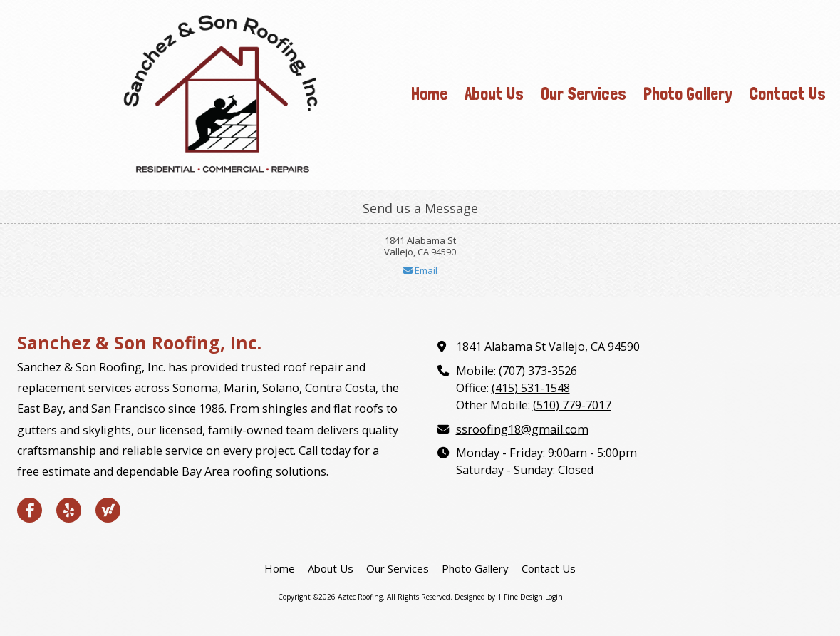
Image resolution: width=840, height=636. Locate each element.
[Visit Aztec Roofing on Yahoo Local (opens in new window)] (108, 510)
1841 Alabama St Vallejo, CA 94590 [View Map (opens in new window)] (548, 347)
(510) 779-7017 (572, 405)
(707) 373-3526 (538, 371)
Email (420, 270)
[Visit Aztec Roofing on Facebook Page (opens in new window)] (30, 510)
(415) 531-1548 (531, 388)
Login (554, 597)
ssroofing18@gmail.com (522, 429)
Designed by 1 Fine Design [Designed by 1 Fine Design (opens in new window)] (499, 597)
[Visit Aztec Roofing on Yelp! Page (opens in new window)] (69, 510)
